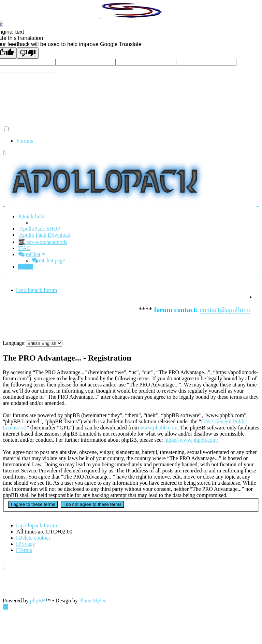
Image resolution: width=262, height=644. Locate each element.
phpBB (38, 601)
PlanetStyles (93, 601)
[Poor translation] (28, 53)
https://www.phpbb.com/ (191, 440)
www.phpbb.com (159, 428)
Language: (14, 343)
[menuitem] (24, 248)
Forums (25, 141)
